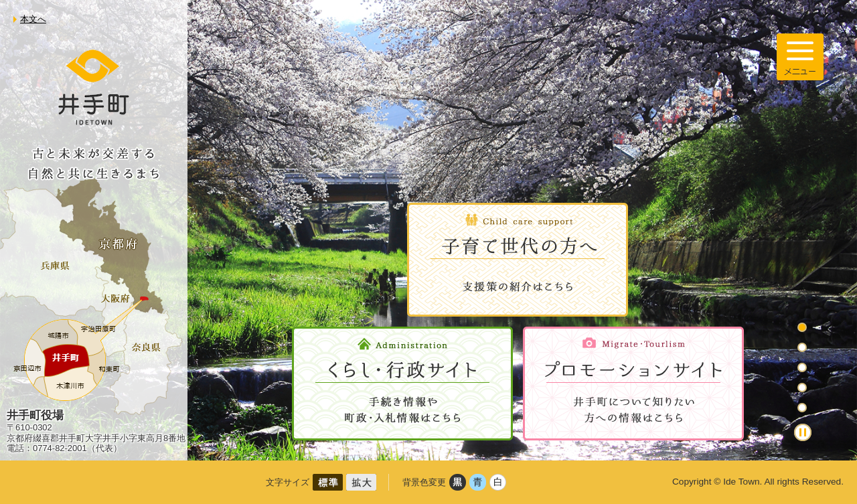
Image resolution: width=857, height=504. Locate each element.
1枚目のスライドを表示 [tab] (802, 327)
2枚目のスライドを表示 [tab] (802, 347)
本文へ (33, 19)
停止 (803, 432)
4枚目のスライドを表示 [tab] (802, 388)
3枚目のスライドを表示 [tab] (802, 367)
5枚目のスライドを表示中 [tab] (802, 408)
